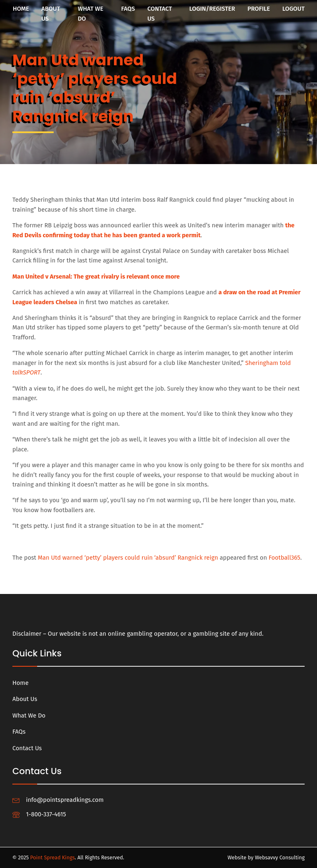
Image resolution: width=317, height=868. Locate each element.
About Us (51, 14)
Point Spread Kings (52, 857)
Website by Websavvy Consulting (266, 857)
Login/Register (212, 9)
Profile (259, 9)
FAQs (128, 9)
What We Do (91, 14)
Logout (293, 9)
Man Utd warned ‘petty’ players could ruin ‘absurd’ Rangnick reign (128, 558)
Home (21, 9)
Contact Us (160, 14)
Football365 (285, 558)
